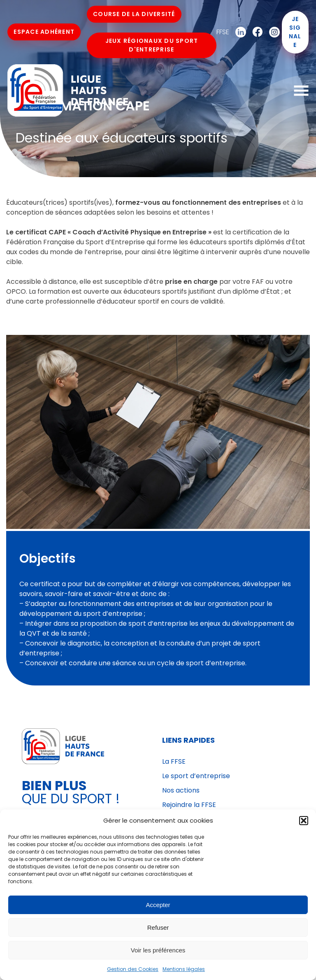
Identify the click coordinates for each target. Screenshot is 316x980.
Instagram (272, 33)
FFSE (222, 32)
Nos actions (181, 790)
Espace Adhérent (45, 32)
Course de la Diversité (135, 14)
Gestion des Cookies (133, 969)
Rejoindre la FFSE (189, 805)
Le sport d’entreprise (196, 776)
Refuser (158, 927)
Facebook (255, 33)
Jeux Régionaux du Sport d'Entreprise (152, 46)
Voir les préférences (158, 950)
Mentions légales (184, 969)
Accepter (158, 905)
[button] (304, 821)
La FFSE (174, 761)
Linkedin (238, 33)
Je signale (295, 32)
